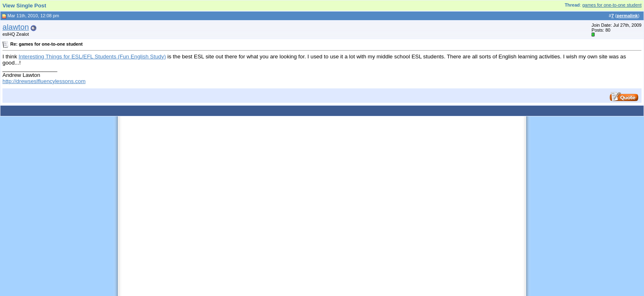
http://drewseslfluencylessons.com (44, 81)
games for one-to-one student (612, 5)
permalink (627, 16)
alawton (16, 27)
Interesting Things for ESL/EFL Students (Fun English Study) (92, 57)
